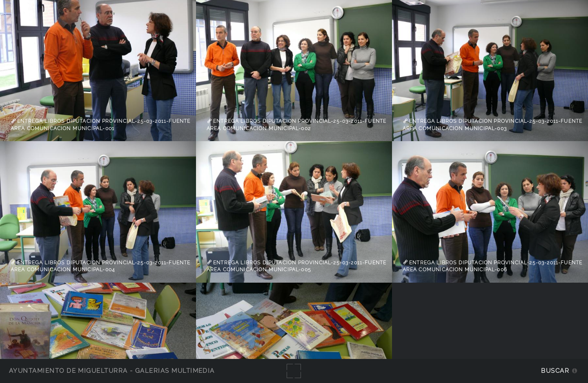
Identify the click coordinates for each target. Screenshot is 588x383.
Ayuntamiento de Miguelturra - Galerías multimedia (112, 371)
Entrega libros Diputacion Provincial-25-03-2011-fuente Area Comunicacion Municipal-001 (101, 125)
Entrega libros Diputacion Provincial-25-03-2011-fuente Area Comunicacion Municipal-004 (101, 266)
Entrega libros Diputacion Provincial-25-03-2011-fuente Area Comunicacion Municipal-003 (493, 125)
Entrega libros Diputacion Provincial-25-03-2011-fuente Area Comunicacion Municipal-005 (297, 266)
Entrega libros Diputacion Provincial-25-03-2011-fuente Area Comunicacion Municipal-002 (297, 125)
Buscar (555, 371)
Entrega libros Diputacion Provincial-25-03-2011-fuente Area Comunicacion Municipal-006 (493, 266)
